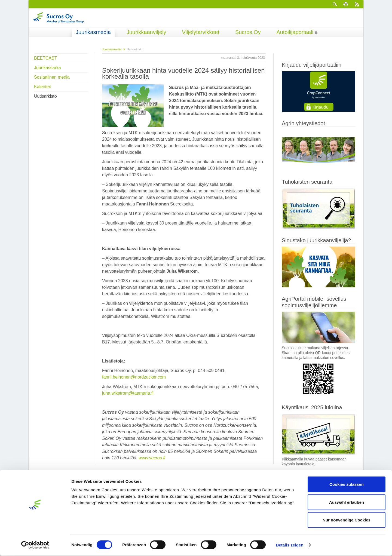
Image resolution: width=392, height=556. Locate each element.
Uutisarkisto (45, 96)
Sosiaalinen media (52, 77)
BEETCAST (45, 58)
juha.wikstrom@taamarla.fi (128, 393)
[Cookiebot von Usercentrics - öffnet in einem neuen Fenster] (35, 545)
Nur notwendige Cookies (347, 520)
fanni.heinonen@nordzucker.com (134, 377)
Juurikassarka (48, 68)
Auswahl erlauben (347, 503)
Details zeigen (290, 545)
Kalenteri (43, 87)
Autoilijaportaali (295, 32)
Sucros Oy (248, 32)
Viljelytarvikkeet (201, 32)
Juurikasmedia (93, 32)
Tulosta (346, 4)
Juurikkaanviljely (146, 32)
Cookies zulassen (347, 485)
